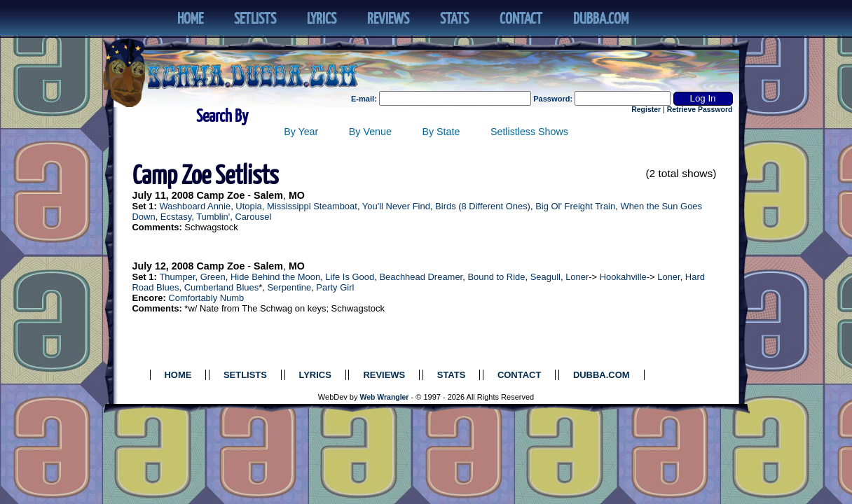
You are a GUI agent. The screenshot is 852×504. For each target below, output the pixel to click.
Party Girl (335, 287)
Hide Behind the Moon (275, 277)
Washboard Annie (195, 206)
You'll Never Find (396, 206)
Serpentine (289, 287)
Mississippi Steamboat (312, 206)
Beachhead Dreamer (421, 277)
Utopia (248, 206)
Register (646, 110)
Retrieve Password (700, 110)
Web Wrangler (385, 397)
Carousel (253, 217)
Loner (577, 277)
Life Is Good (350, 277)
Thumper (177, 277)
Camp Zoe (220, 195)
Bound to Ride (496, 277)
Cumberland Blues (222, 287)
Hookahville (623, 277)
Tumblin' (213, 217)
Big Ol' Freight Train (575, 206)
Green (213, 277)
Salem (268, 195)
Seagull (545, 277)
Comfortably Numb (206, 298)
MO (297, 195)
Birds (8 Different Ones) (483, 206)
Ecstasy (176, 217)
